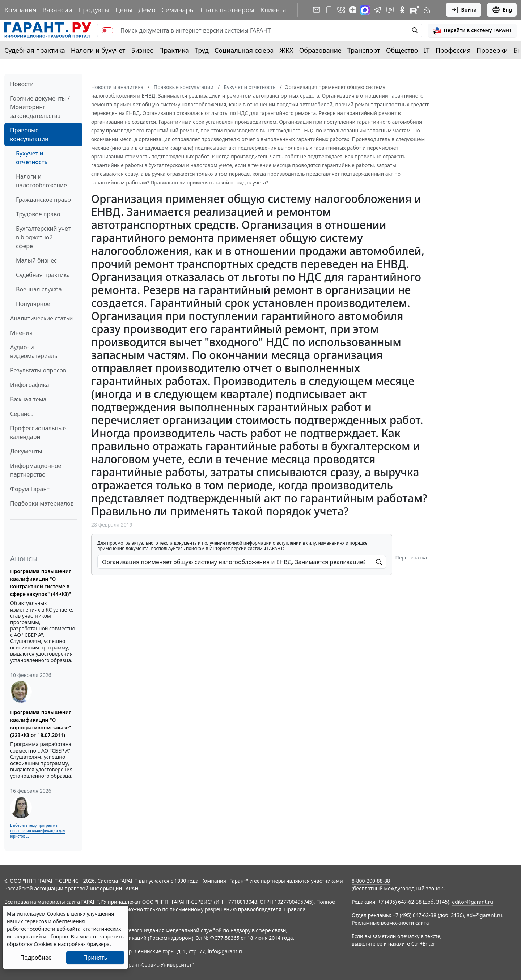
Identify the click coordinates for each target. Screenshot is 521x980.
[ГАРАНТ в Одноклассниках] (402, 10)
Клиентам (276, 10)
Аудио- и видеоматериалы (34, 351)
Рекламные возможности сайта (390, 923)
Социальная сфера (244, 50)
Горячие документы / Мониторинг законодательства (40, 107)
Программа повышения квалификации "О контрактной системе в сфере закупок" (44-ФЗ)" (41, 583)
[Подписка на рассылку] (317, 10)
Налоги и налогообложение (41, 181)
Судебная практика (35, 50)
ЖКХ (287, 50)
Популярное (33, 304)
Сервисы (22, 414)
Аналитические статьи (41, 318)
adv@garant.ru (484, 915)
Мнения (21, 333)
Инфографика (30, 385)
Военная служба (39, 289)
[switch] (107, 30)
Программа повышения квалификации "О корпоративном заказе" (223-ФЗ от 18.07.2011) (41, 724)
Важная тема (28, 399)
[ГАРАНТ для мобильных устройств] (329, 10)
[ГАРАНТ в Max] (365, 10)
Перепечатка (411, 557)
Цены (124, 10)
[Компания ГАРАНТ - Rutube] (415, 10)
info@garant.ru (226, 951)
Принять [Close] (95, 958)
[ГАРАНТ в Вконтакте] (341, 10)
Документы (26, 451)
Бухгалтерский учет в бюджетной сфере (43, 237)
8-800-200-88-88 (371, 881)
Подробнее (36, 958)
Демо (147, 10)
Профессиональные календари (38, 433)
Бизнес (142, 50)
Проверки (492, 50)
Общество (402, 50)
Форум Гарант (30, 489)
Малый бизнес (36, 260)
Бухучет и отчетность (32, 158)
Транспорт (364, 50)
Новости (22, 84)
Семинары (178, 10)
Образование (320, 50)
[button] (472, 30)
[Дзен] (353, 10)
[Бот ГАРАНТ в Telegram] (390, 10)
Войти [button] (464, 10)
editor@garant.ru (473, 902)
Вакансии (57, 10)
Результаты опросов (38, 370)
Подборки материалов (42, 503)
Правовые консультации (29, 135)
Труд (202, 50)
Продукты (94, 10)
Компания (20, 10)
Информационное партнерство (36, 470)
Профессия (453, 50)
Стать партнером (227, 10)
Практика (174, 50)
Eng (502, 10)
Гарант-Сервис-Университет (158, 965)
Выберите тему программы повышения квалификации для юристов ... (38, 831)
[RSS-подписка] (427, 10)
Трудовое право (38, 214)
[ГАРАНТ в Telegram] (378, 10)
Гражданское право (43, 200)
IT (427, 50)
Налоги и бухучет (98, 50)
